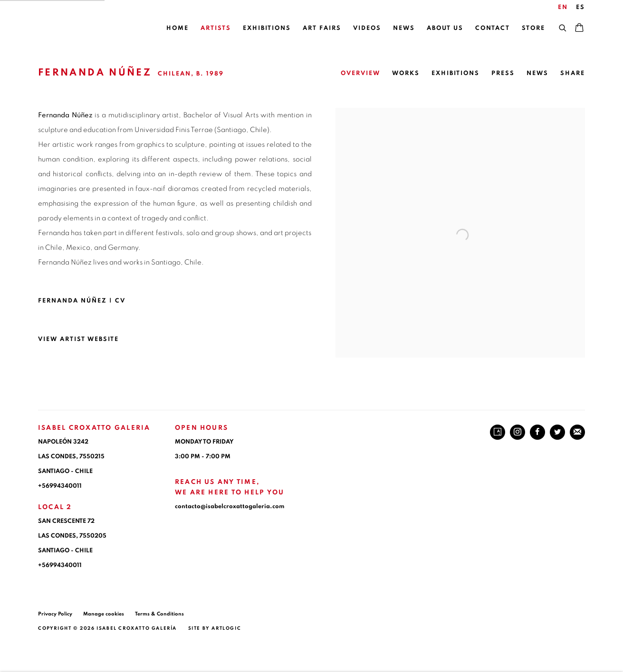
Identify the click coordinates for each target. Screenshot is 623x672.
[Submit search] (563, 27)
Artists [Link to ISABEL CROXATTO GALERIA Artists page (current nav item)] (216, 28)
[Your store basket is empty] (579, 28)
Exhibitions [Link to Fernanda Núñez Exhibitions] (455, 73)
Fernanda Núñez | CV (91, 303)
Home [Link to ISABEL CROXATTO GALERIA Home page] (177, 28)
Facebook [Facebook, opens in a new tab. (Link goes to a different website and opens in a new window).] (537, 432)
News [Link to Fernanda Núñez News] (537, 73)
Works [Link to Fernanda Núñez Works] (406, 73)
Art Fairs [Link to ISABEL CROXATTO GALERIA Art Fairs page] (322, 28)
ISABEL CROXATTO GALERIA (86, 29)
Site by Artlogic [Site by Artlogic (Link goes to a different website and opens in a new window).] (215, 628)
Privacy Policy (55, 614)
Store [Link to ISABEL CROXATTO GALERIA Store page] (533, 28)
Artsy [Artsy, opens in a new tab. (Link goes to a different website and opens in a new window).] (498, 432)
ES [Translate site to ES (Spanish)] (580, 7)
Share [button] (573, 73)
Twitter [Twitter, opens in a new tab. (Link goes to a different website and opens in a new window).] (557, 432)
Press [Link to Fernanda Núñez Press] (503, 73)
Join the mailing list (577, 432)
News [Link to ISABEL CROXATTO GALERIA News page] (404, 28)
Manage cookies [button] (104, 614)
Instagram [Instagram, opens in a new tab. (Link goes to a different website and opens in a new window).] (518, 432)
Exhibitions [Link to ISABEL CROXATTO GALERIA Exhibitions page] (267, 28)
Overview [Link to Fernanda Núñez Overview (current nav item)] (360, 73)
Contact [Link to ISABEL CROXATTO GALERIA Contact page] (493, 28)
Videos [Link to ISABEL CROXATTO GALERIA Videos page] (367, 28)
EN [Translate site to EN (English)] (563, 7)
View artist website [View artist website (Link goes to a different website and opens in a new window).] (78, 339)
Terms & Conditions (159, 614)
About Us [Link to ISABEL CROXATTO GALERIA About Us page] (445, 28)
